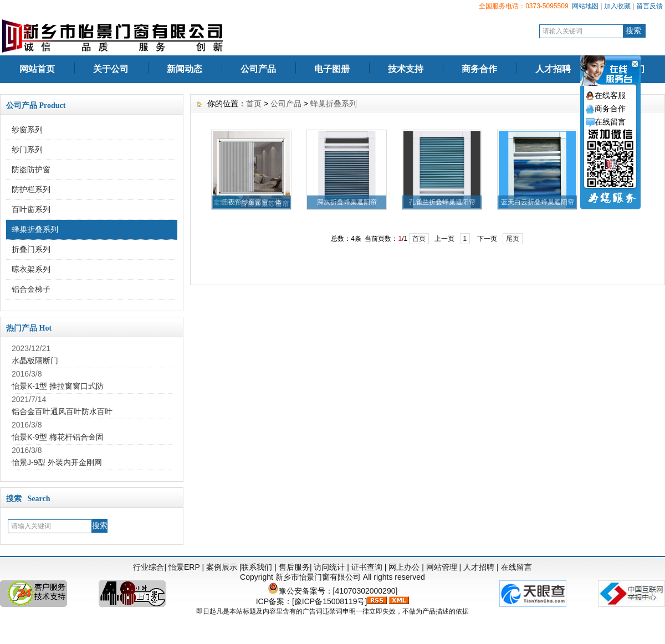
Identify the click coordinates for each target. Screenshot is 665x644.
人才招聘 (553, 69)
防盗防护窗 (31, 169)
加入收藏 (617, 6)
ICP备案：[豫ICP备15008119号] (312, 601)
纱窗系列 (27, 130)
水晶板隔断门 (35, 360)
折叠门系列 (31, 249)
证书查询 (367, 567)
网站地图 (585, 6)
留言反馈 (649, 6)
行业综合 (149, 567)
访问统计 (329, 567)
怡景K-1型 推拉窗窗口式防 (58, 386)
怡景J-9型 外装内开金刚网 (57, 462)
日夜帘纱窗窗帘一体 (252, 202)
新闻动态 (185, 69)
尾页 (513, 239)
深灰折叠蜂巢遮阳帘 (347, 202)
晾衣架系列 (31, 269)
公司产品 (258, 69)
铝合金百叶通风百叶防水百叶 (62, 411)
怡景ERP (184, 567)
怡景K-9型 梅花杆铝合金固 (58, 437)
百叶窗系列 (31, 209)
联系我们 (257, 567)
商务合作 (479, 69)
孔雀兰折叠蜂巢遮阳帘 (442, 202)
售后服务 (294, 567)
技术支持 (406, 69)
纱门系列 (27, 150)
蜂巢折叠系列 (35, 229)
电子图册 (332, 69)
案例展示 (222, 567)
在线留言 (516, 567)
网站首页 (37, 69)
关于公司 (111, 69)
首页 (254, 104)
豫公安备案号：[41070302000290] (333, 591)
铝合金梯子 (31, 289)
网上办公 (404, 567)
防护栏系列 (31, 189)
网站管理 (442, 567)
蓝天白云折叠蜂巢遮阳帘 (538, 202)
